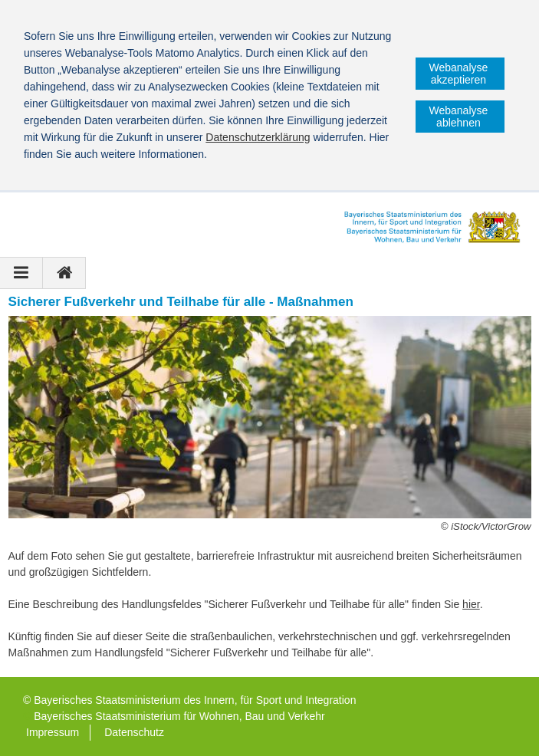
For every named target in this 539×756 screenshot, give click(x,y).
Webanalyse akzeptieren (459, 74)
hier (471, 604)
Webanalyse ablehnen (459, 117)
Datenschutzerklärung (258, 137)
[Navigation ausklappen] (21, 273)
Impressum (53, 732)
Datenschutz (134, 732)
